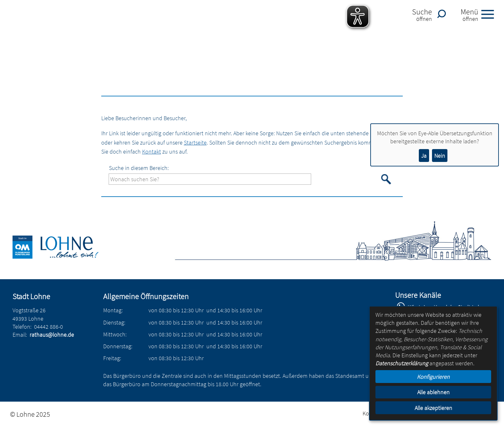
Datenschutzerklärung (402, 363)
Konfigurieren (433, 377)
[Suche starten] (386, 179)
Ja (424, 156)
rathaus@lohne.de (52, 335)
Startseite (195, 142)
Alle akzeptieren (433, 408)
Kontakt (152, 151)
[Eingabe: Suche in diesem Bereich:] (210, 179)
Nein (440, 156)
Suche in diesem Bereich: (139, 168)
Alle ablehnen (433, 392)
